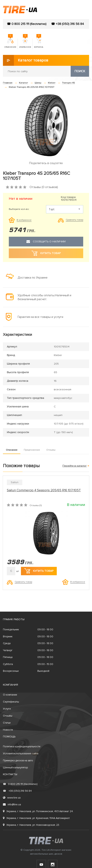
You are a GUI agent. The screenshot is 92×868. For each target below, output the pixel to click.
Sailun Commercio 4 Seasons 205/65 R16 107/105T (44, 490)
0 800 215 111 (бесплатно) (20, 784)
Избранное (25, 43)
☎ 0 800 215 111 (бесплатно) (27, 24)
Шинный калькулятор (15, 768)
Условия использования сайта (21, 754)
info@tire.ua (12, 805)
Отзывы (51, 450)
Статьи (7, 723)
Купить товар (39, 571)
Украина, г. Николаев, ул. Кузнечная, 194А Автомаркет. (37, 818)
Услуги (7, 709)
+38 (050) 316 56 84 (17, 791)
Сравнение (10, 43)
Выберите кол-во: (19, 209)
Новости (8, 730)
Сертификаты (11, 702)
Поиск (80, 71)
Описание (12, 450)
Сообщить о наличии (46, 242)
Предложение (32, 450)
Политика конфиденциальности (22, 747)
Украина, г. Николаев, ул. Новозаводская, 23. (31, 825)
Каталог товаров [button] (26, 60)
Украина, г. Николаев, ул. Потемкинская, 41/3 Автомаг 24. (38, 811)
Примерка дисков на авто (18, 761)
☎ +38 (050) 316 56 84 (68, 24)
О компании (10, 695)
